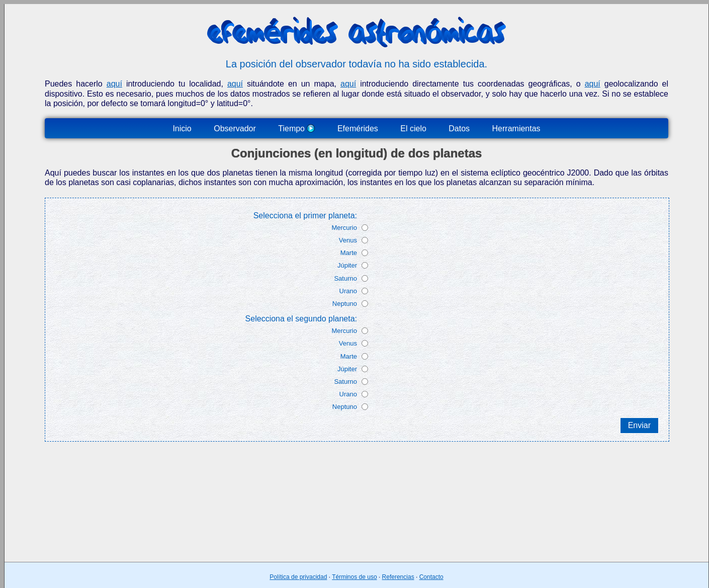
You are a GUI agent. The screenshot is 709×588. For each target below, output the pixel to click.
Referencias (398, 577)
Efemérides (358, 129)
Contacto (431, 577)
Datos (459, 129)
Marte (349, 253)
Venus (348, 240)
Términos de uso (354, 577)
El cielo (413, 129)
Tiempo (296, 129)
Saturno (345, 278)
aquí (114, 84)
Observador (235, 129)
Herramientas (516, 129)
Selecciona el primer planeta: (305, 216)
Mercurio (344, 228)
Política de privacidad (298, 577)
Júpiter (347, 265)
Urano (348, 291)
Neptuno (345, 304)
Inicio (182, 129)
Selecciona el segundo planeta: (301, 319)
